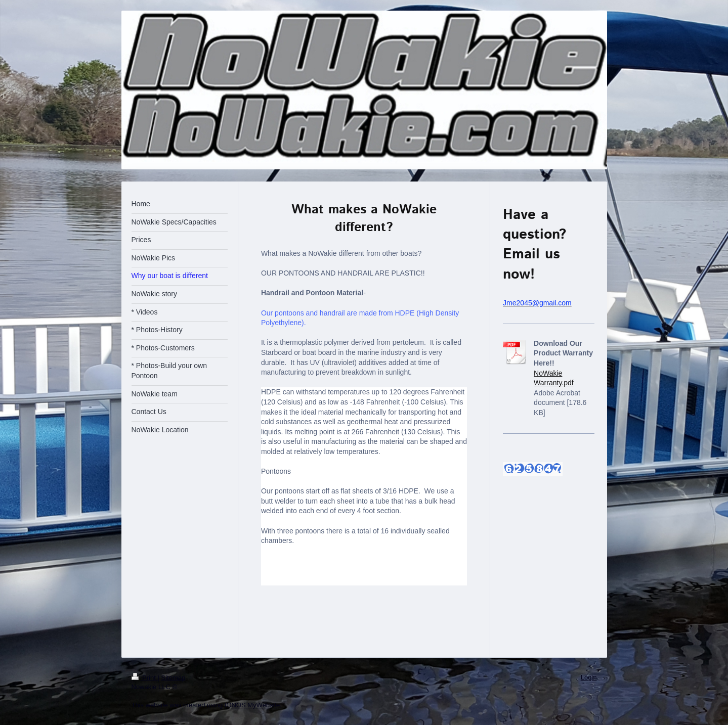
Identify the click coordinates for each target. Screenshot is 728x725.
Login (589, 677)
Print (145, 678)
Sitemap (173, 678)
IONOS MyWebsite (252, 705)
